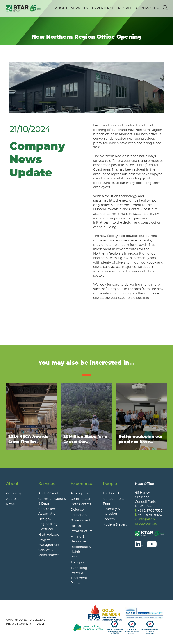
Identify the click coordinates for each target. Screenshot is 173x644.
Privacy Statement (19, 624)
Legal (40, 624)
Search (165, 6)
